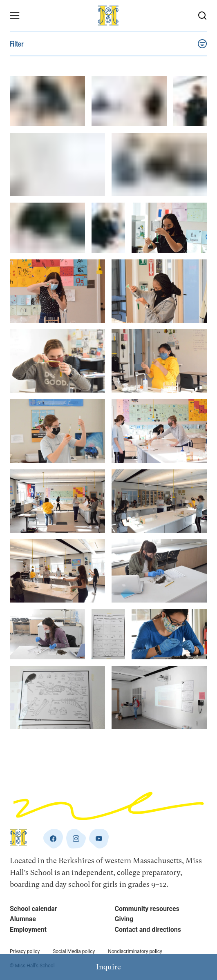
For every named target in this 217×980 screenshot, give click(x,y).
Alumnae (23, 919)
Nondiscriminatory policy (135, 951)
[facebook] (53, 839)
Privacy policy (25, 951)
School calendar (34, 909)
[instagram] (76, 839)
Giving (124, 919)
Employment (28, 930)
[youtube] (99, 839)
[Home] (109, 16)
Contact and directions (148, 930)
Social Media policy (74, 951)
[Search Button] (202, 16)
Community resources (147, 909)
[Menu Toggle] (15, 16)
